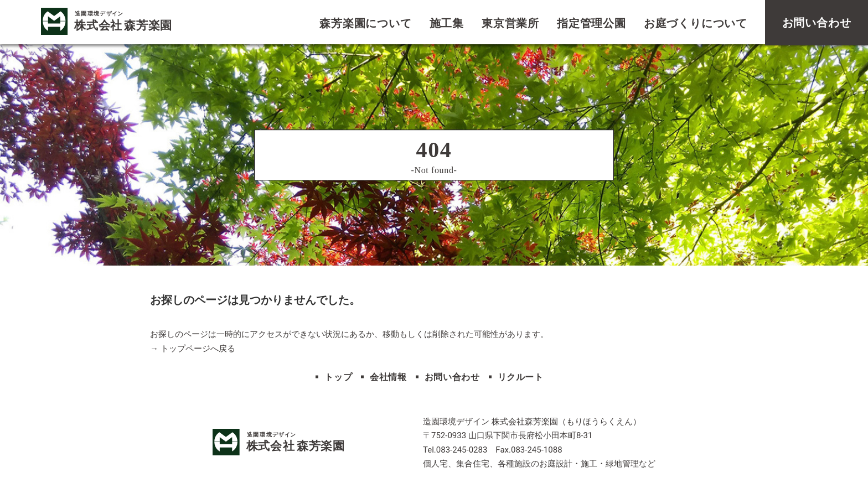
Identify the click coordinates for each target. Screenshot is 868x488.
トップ (338, 377)
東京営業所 (510, 23)
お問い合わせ (452, 377)
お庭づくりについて (696, 23)
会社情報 (388, 377)
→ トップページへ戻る (193, 349)
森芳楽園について (365, 23)
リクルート (521, 377)
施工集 (447, 23)
